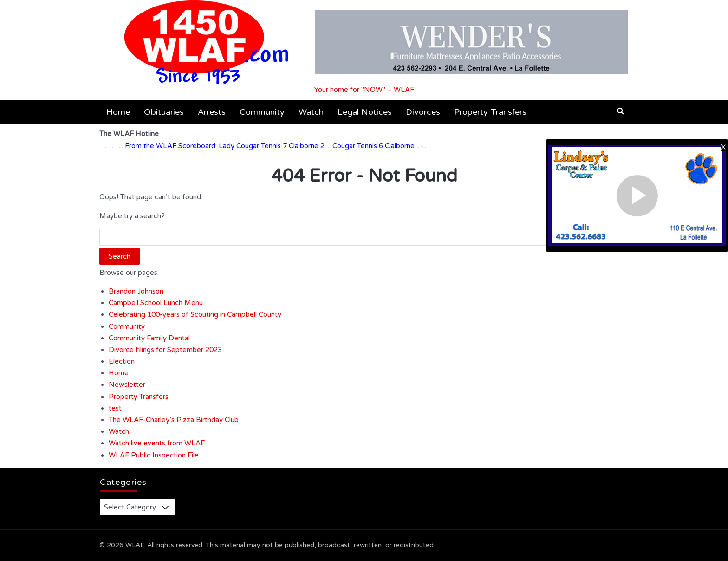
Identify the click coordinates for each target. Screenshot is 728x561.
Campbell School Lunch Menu (156, 303)
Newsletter (127, 385)
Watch (311, 112)
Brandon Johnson (136, 291)
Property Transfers (490, 112)
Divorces (423, 112)
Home (118, 112)
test (115, 408)
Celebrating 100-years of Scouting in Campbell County (195, 314)
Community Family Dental (149, 338)
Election (122, 361)
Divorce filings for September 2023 (165, 350)
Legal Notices (365, 112)
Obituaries (164, 112)
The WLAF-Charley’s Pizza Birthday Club (174, 420)
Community (262, 112)
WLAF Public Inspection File (154, 455)
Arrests (212, 112)
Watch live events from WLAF (157, 443)
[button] (621, 111)
